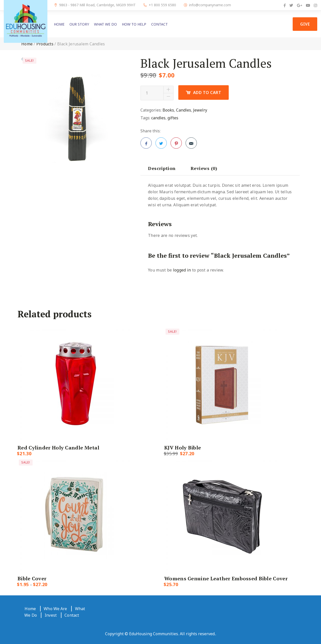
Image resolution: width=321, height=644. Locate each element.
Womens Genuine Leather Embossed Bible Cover (226, 578)
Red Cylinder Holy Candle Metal (58, 448)
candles (158, 118)
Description (162, 168)
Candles (184, 110)
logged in (182, 270)
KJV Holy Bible (183, 448)
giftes (173, 118)
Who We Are (55, 609)
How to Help (134, 24)
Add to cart (207, 93)
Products (45, 44)
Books (168, 110)
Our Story (79, 24)
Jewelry (200, 110)
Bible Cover (32, 578)
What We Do (105, 24)
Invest (51, 615)
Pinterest (176, 145)
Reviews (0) (204, 168)
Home (59, 24)
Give (305, 24)
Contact (159, 24)
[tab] (162, 168)
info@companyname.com (210, 5)
